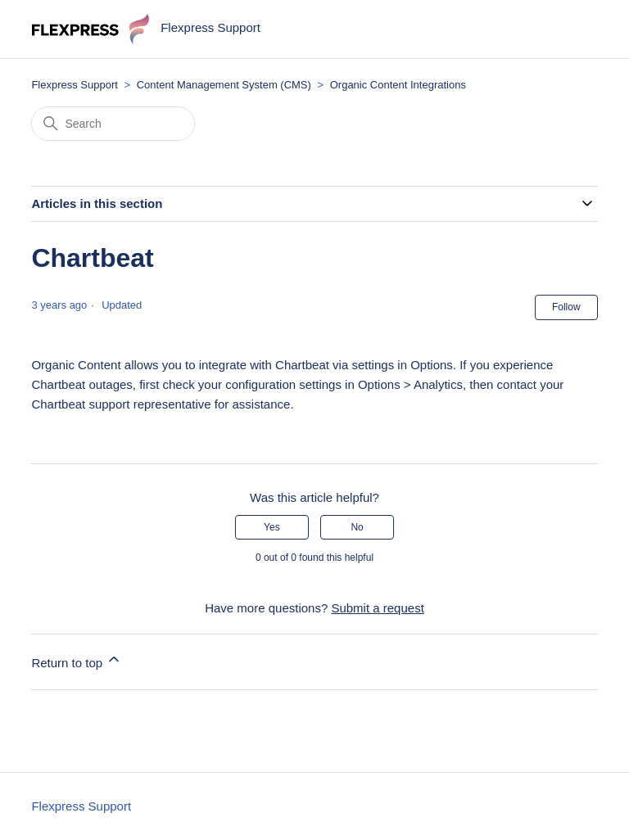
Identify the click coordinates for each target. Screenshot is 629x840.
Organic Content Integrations (398, 85)
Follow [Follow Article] (566, 307)
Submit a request (377, 608)
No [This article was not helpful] (357, 527)
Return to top (77, 660)
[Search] (113, 124)
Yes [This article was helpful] (272, 527)
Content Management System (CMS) (224, 85)
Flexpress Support (75, 85)
